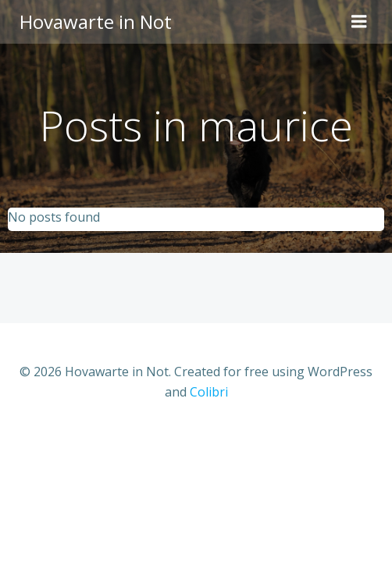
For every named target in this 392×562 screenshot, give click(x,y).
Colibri (209, 392)
